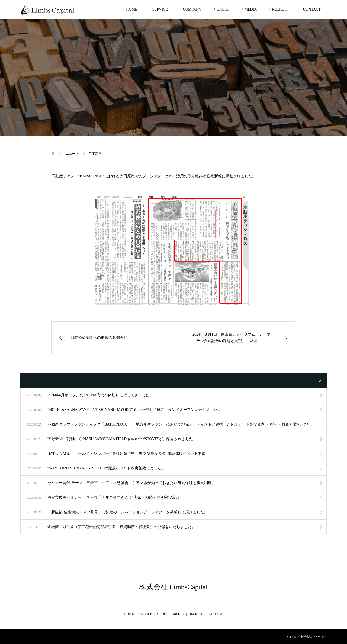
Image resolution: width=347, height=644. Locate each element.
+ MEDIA (249, 9)
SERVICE (145, 614)
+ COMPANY (191, 9)
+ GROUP (221, 9)
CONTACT (215, 614)
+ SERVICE (158, 9)
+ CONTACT (310, 9)
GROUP (163, 614)
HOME (129, 614)
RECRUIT (196, 614)
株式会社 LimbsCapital (173, 587)
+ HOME (130, 9)
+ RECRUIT (278, 9)
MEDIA (179, 614)
